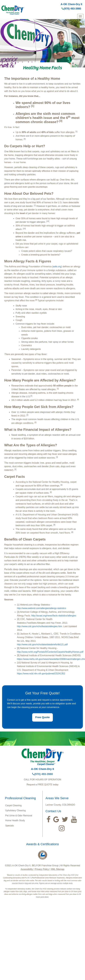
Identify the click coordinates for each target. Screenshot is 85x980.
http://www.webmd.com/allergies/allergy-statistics (42, 608)
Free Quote (42, 717)
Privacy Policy (42, 869)
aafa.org (57, 267)
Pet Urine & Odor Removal (19, 816)
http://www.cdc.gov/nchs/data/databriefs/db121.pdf (42, 644)
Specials (9, 826)
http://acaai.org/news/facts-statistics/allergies (54, 616)
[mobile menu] (80, 16)
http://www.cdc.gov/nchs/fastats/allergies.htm (40, 626)
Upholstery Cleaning (15, 810)
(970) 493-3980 (71, 9)
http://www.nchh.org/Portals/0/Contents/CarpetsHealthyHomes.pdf (50, 652)
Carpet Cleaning (13, 805)
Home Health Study (15, 820)
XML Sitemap (58, 869)
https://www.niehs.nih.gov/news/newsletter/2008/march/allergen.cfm (51, 659)
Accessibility (27, 869)
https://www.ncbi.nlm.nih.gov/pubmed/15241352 (41, 674)
